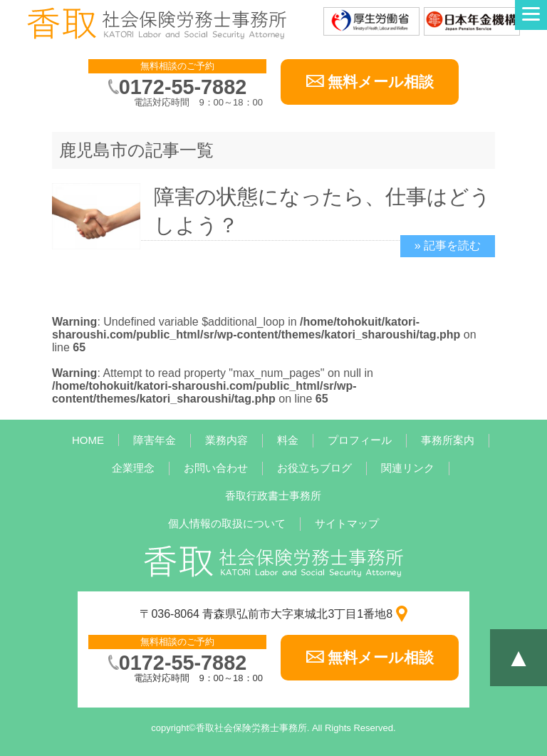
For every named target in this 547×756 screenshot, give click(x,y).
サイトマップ (347, 523)
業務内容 (226, 440)
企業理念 (133, 468)
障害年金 (155, 440)
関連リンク (408, 468)
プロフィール (360, 440)
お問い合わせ (216, 468)
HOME (88, 440)
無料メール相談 (381, 82)
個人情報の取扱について (227, 523)
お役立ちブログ (314, 468)
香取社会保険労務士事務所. (253, 728)
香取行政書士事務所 (273, 496)
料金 (288, 440)
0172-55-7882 (183, 87)
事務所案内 (448, 440)
